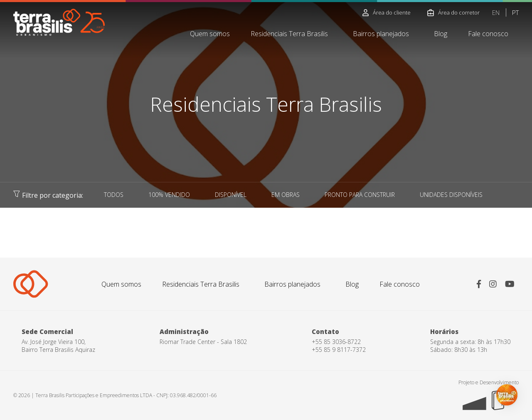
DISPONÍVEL (231, 195)
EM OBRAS (286, 195)
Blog (441, 34)
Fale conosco (488, 34)
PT (515, 12)
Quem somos (210, 34)
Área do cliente (387, 12)
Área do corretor (453, 12)
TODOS (114, 195)
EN (496, 12)
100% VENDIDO (169, 195)
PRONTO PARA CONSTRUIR (360, 195)
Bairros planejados (381, 34)
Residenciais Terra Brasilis (289, 34)
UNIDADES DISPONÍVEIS (451, 195)
